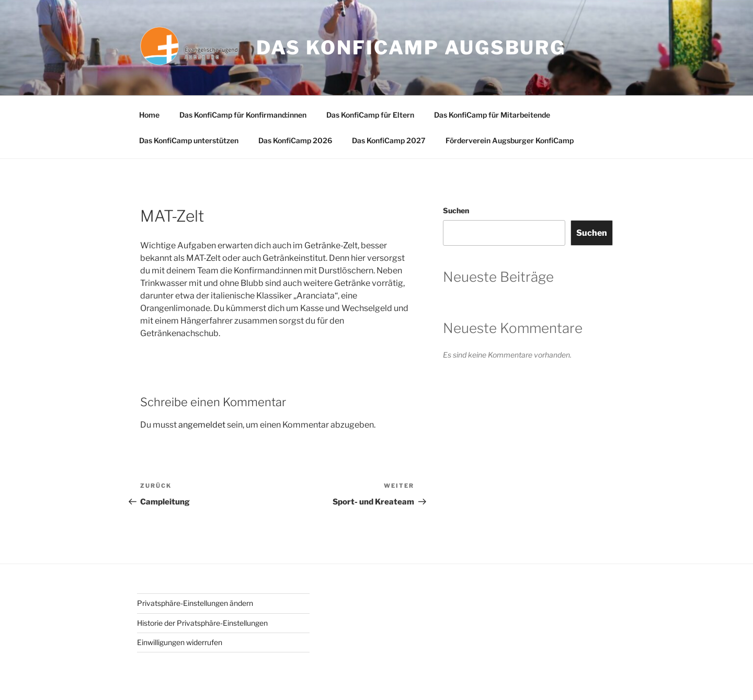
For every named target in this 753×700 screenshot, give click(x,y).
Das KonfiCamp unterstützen (189, 140)
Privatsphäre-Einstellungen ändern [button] (195, 603)
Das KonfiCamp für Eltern (370, 115)
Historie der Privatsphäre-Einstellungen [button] (202, 623)
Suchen (456, 210)
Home (149, 115)
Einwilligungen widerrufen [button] (180, 642)
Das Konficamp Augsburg (411, 48)
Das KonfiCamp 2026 (295, 140)
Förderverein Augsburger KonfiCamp (510, 140)
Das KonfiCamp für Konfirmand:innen (243, 115)
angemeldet (202, 425)
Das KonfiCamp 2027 (389, 140)
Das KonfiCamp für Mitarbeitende (492, 115)
